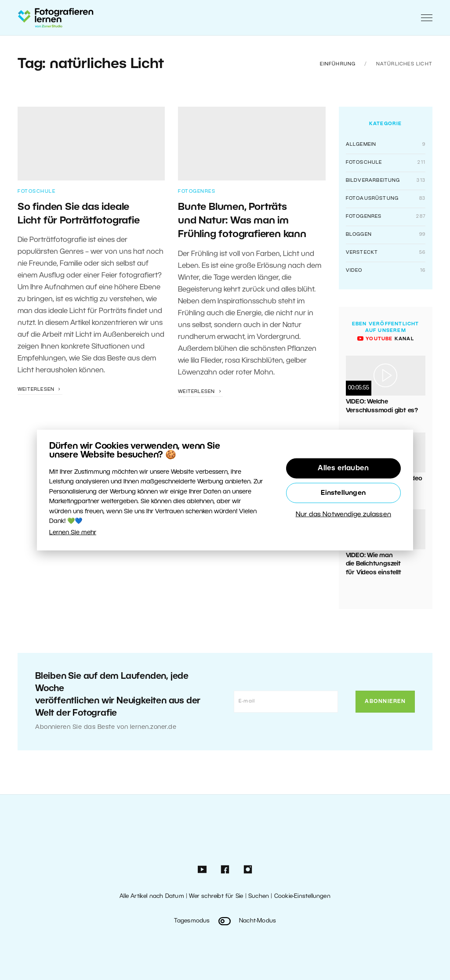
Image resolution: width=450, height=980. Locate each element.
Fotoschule (36, 191)
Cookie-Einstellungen (302, 896)
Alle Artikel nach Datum (152, 896)
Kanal (386, 339)
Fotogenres (197, 191)
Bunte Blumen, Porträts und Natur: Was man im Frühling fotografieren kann (242, 221)
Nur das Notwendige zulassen (343, 515)
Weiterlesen (40, 389)
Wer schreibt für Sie (216, 896)
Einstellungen (343, 493)
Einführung (338, 64)
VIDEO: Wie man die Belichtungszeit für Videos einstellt (374, 564)
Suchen (259, 896)
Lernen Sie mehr (73, 533)
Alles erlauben (343, 468)
